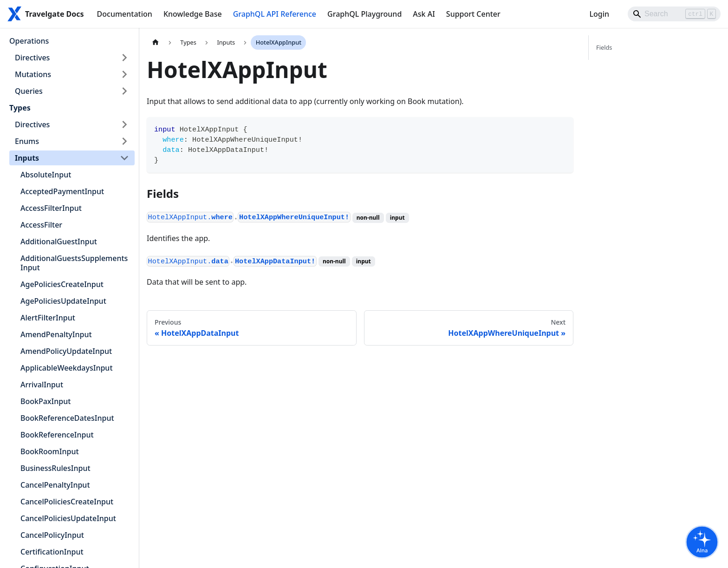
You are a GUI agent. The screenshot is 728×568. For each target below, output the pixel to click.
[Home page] (156, 42)
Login (599, 14)
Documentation (125, 14)
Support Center (473, 14)
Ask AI (424, 14)
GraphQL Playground (364, 14)
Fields (604, 47)
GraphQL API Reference (275, 14)
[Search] (674, 14)
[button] (72, 58)
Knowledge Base (193, 14)
